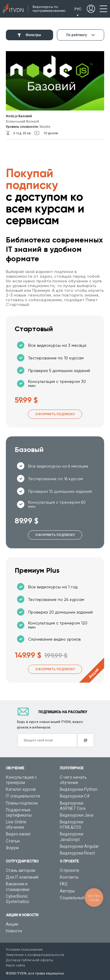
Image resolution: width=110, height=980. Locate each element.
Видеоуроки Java (77, 815)
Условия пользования (24, 950)
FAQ (64, 884)
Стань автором (21, 870)
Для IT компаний (22, 877)
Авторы (67, 891)
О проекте (70, 870)
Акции (12, 924)
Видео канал (18, 834)
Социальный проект (79, 898)
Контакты (69, 877)
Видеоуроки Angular (79, 846)
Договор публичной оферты (29, 960)
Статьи (13, 841)
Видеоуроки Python (79, 789)
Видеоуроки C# (75, 796)
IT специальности (23, 796)
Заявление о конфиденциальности (35, 955)
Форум (12, 848)
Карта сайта (15, 965)
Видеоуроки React (77, 853)
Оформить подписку (55, 414)
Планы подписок (22, 803)
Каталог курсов (21, 789)
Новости (14, 931)
